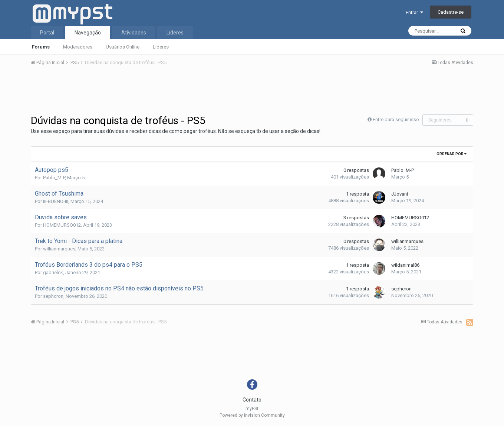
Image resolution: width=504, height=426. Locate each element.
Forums (41, 47)
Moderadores (78, 47)
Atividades (134, 33)
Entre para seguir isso (396, 119)
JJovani (400, 194)
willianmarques (59, 249)
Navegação (88, 33)
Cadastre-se (451, 12)
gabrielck (53, 272)
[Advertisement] (252, 92)
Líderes (161, 47)
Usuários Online (123, 47)
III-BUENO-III (56, 201)
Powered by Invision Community (252, 415)
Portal (47, 33)
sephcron (53, 296)
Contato (252, 400)
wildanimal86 (405, 265)
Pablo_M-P (54, 178)
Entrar (414, 12)
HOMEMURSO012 (62, 225)
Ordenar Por (452, 154)
